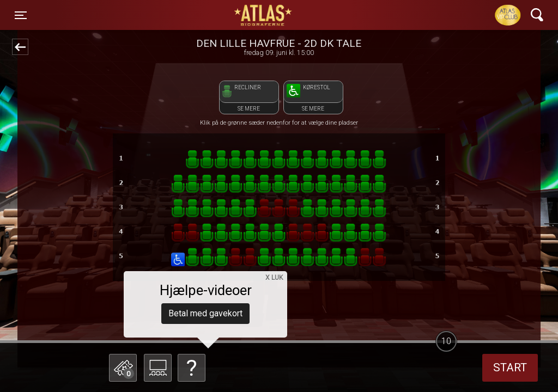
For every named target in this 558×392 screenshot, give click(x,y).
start (510, 367)
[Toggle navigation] (21, 15)
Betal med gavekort (205, 313)
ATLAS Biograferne (264, 15)
